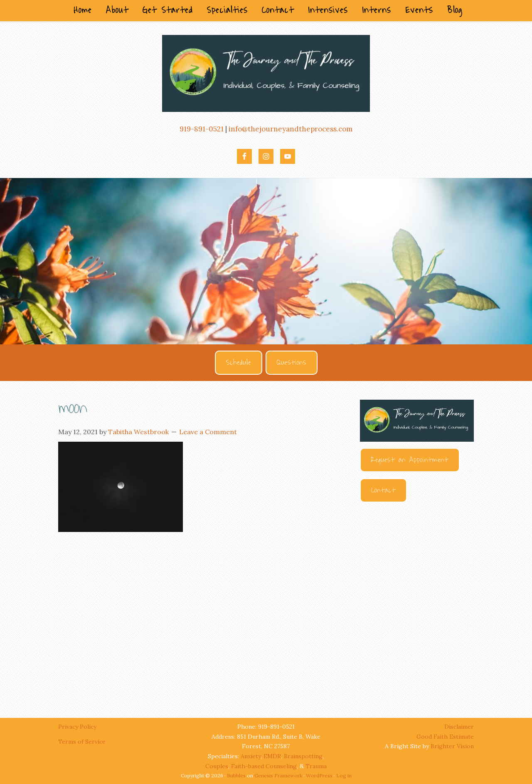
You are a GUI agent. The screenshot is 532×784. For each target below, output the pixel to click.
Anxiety (251, 756)
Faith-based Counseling (264, 766)
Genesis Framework (278, 775)
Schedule (239, 363)
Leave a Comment (208, 432)
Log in (344, 775)
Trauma (316, 766)
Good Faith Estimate (445, 737)
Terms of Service (82, 742)
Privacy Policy (78, 727)
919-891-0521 (202, 129)
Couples (217, 766)
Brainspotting (303, 756)
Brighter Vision (452, 746)
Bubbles (236, 775)
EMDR (272, 756)
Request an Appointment (410, 460)
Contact (383, 490)
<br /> (417, 602)
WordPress (319, 775)
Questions (292, 363)
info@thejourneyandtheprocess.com (291, 129)
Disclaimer (459, 727)
